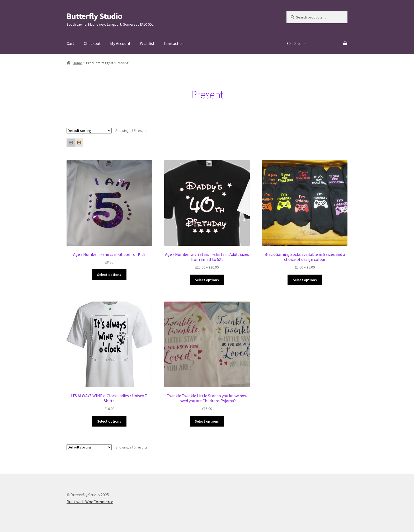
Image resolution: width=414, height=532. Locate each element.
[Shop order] (89, 131)
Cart (70, 43)
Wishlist (147, 43)
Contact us (174, 43)
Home (77, 63)
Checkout (92, 43)
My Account (120, 43)
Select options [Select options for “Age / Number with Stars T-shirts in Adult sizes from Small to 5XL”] (207, 280)
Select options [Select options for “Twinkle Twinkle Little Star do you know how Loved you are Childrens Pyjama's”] (207, 421)
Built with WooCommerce (90, 502)
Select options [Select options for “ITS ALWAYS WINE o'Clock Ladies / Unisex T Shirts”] (109, 421)
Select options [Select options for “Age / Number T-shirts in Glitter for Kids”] (109, 275)
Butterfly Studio (94, 16)
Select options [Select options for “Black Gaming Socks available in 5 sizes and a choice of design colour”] (305, 280)
